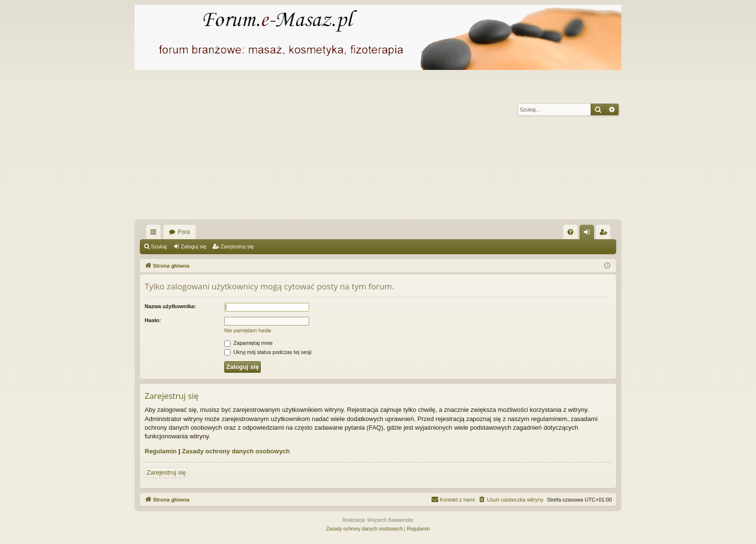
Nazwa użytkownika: (170, 306)
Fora (184, 232)
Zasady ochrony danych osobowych (236, 451)
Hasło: (153, 320)
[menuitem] (570, 232)
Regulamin (161, 451)
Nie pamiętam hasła (248, 330)
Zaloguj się (194, 246)
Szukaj (159, 246)
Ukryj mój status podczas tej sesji (268, 352)
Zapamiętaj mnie (248, 343)
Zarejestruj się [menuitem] (605, 234)
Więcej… (155, 234)
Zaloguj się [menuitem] (589, 234)
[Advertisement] (424, 147)
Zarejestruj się (237, 246)
